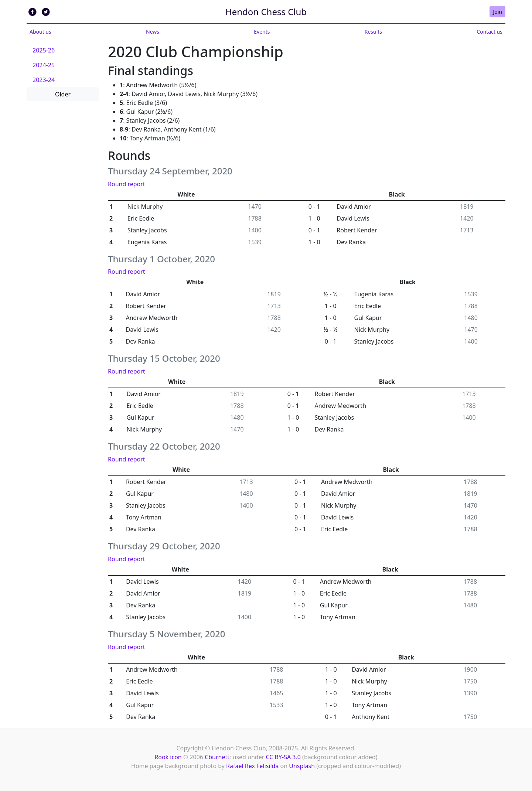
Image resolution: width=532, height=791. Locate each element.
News (153, 32)
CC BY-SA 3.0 (283, 757)
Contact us (490, 32)
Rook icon (168, 757)
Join (497, 12)
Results (373, 32)
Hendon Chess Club (266, 12)
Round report (127, 184)
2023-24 (44, 80)
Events (262, 32)
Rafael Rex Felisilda (252, 766)
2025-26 (44, 50)
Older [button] (63, 94)
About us (40, 32)
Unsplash (302, 766)
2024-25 (44, 65)
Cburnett (217, 757)
